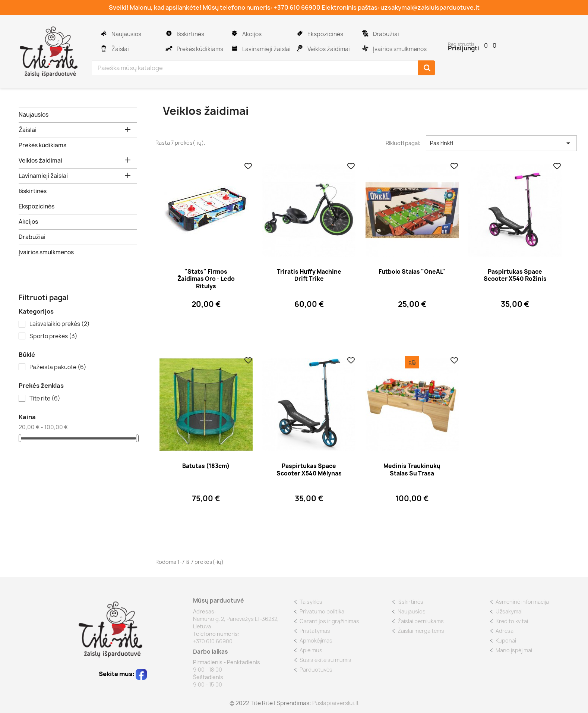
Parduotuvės (316, 670)
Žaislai (104, 45)
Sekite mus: (123, 674)
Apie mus (311, 650)
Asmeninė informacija (522, 602)
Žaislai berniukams (421, 621)
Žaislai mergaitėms (421, 631)
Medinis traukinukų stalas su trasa (412, 470)
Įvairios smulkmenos (365, 45)
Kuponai (506, 640)
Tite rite (45, 399)
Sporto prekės (53, 336)
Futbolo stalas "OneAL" (412, 272)
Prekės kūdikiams (169, 45)
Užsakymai (509, 611)
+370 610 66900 (297, 7)
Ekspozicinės (300, 31)
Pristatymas (315, 631)
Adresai (505, 631)
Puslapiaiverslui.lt (336, 703)
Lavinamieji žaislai (234, 45)
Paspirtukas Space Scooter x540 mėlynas (309, 470)
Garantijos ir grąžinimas (329, 621)
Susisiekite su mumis (325, 660)
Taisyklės (311, 602)
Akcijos (234, 31)
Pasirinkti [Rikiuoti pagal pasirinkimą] (501, 143)
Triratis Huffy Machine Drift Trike (309, 275)
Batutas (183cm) (206, 466)
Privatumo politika (322, 611)
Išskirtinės (169, 31)
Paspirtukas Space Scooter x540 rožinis (515, 275)
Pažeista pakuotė (58, 367)
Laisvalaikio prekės (60, 324)
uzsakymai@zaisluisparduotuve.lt (430, 7)
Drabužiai (365, 31)
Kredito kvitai (512, 621)
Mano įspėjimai (514, 650)
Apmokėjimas (316, 640)
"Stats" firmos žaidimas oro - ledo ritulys (206, 279)
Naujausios (104, 31)
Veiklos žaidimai (300, 45)
